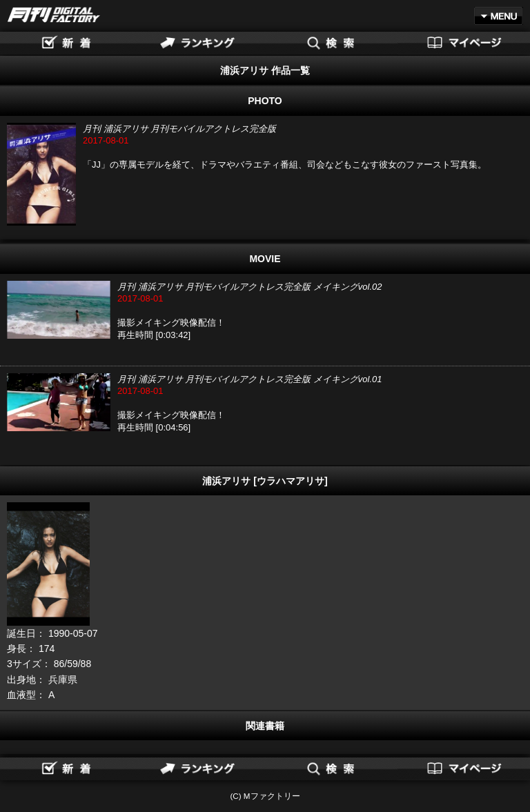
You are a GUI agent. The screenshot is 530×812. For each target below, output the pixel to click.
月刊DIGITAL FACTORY (54, 15)
